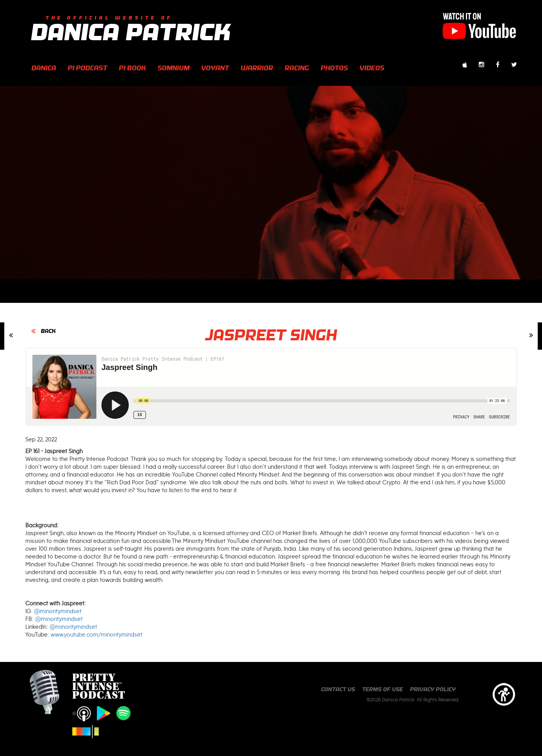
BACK (48, 331)
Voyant (215, 68)
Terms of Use (383, 689)
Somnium (174, 68)
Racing (297, 68)
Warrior (257, 68)
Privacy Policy (433, 689)
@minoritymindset (58, 611)
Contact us (338, 689)
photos (334, 68)
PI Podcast (88, 68)
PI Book (132, 68)
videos (372, 68)
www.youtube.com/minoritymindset (97, 635)
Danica (44, 68)
